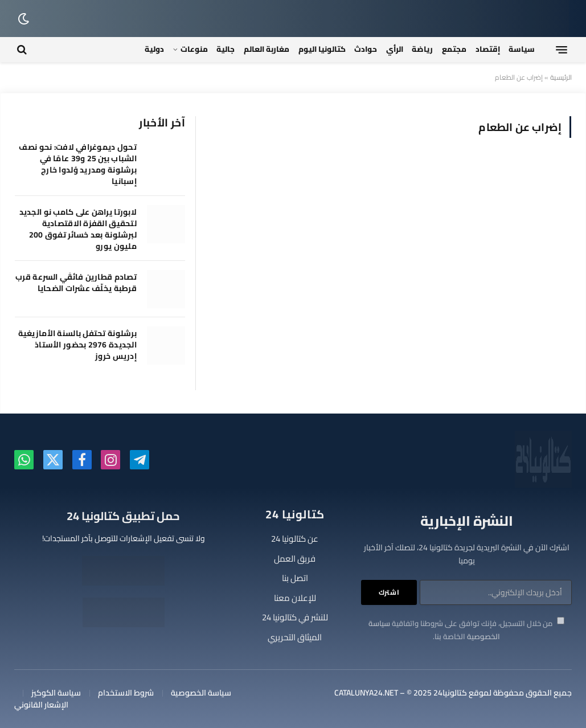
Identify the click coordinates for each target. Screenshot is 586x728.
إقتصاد (488, 49)
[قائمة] (562, 50)
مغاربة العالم (267, 49)
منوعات (194, 49)
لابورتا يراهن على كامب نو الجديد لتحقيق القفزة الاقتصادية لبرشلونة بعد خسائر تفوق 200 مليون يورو (78, 229)
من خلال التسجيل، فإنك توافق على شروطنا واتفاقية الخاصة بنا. (466, 629)
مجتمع (454, 49)
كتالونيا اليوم (322, 49)
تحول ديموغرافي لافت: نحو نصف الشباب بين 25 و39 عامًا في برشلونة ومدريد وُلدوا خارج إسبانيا (78, 164)
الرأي (395, 49)
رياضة (422, 49)
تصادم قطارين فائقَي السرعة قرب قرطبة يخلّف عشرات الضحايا (76, 283)
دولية (154, 49)
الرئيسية (561, 77)
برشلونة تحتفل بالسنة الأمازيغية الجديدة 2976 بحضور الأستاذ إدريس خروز (77, 345)
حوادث (366, 49)
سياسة (522, 49)
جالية (226, 49)
